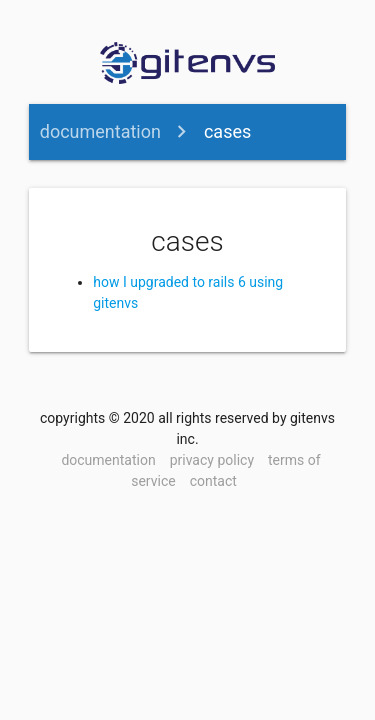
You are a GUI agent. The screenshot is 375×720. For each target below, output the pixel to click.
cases (227, 131)
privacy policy (212, 460)
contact (213, 481)
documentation (100, 131)
